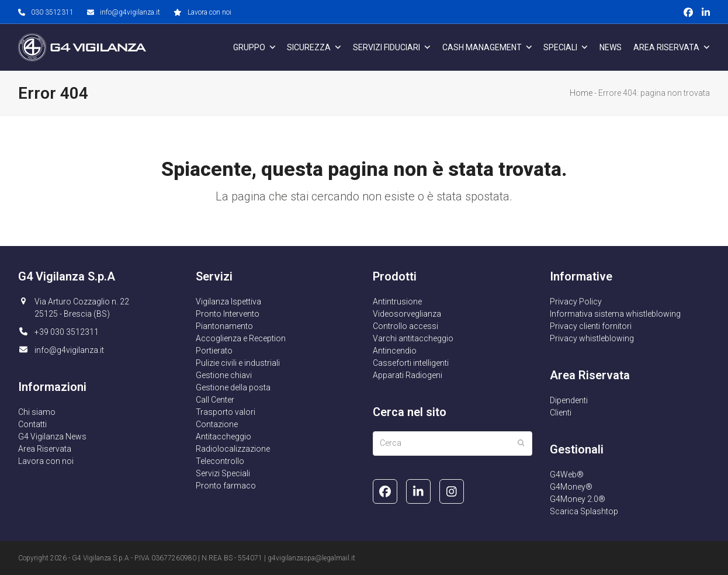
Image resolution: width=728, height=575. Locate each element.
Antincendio (395, 351)
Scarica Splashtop (584, 511)
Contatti (32, 424)
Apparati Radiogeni (408, 375)
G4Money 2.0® (578, 499)
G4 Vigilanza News (52, 437)
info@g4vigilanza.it (130, 12)
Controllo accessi (405, 326)
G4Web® (567, 474)
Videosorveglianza (407, 314)
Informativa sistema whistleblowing (615, 314)
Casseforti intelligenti (411, 363)
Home (581, 93)
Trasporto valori (226, 412)
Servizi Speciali (223, 473)
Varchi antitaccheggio (413, 338)
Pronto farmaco (226, 486)
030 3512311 (52, 12)
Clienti (561, 413)
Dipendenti (569, 400)
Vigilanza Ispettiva (228, 302)
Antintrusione (397, 302)
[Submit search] (521, 444)
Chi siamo (37, 412)
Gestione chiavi (224, 375)
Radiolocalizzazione (233, 449)
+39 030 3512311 (67, 332)
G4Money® (571, 487)
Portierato (214, 351)
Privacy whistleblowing (592, 338)
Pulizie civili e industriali (238, 363)
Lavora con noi (209, 12)
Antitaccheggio (223, 437)
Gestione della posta (233, 387)
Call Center (215, 400)
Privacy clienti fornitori (591, 326)
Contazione (217, 424)
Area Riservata (45, 449)
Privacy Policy (576, 302)
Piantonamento (224, 326)
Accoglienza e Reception (241, 338)
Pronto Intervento (228, 314)
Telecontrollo (220, 461)
